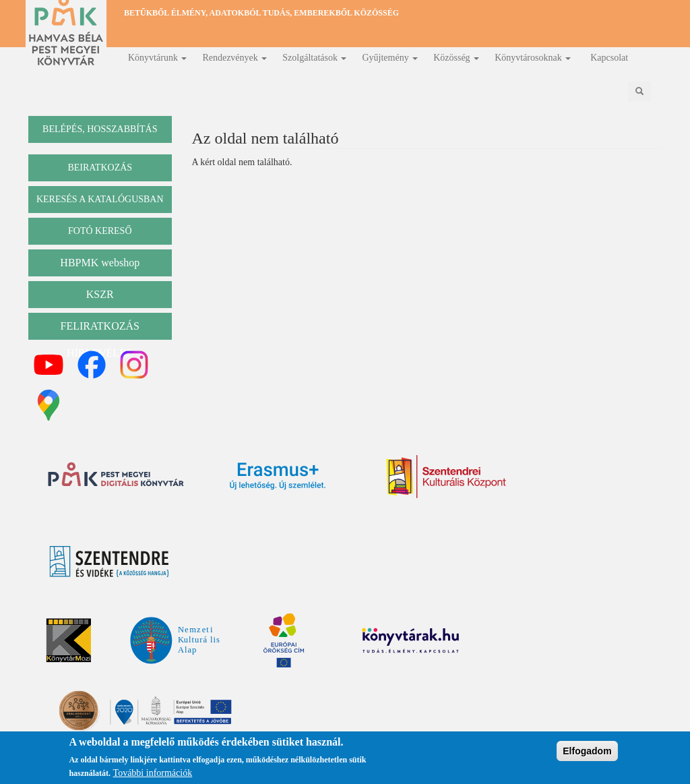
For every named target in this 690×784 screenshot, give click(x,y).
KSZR (100, 294)
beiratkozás (100, 168)
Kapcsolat (609, 58)
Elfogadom (587, 753)
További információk (153, 775)
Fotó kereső (100, 231)
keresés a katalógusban (100, 199)
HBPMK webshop (100, 263)
